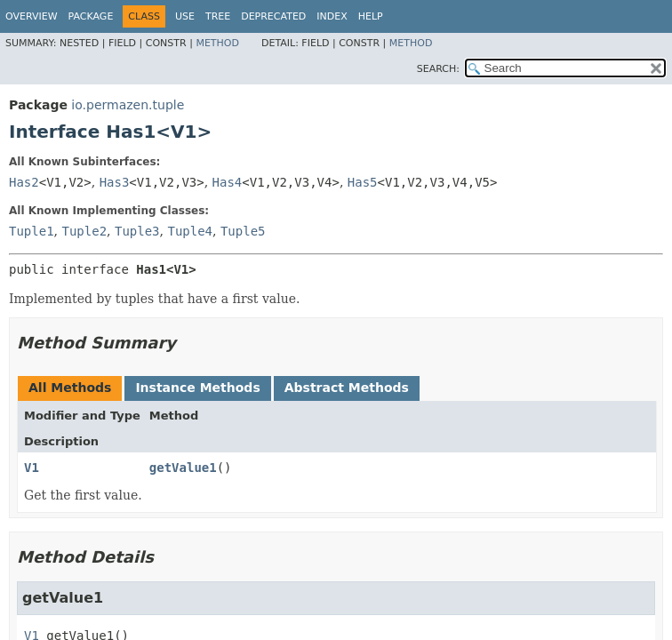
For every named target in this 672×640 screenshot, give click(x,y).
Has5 (363, 182)
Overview (32, 16)
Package (91, 16)
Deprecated (273, 16)
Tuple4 (190, 231)
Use (185, 16)
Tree (218, 16)
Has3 (115, 182)
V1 (32, 468)
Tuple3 (137, 231)
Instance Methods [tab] (197, 388)
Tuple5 (243, 231)
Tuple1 (32, 231)
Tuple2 (84, 231)
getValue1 (183, 468)
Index (332, 16)
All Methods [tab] (70, 388)
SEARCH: (438, 69)
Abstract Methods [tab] (347, 388)
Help (371, 16)
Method (217, 43)
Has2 (24, 182)
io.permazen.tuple (128, 105)
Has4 (228, 182)
